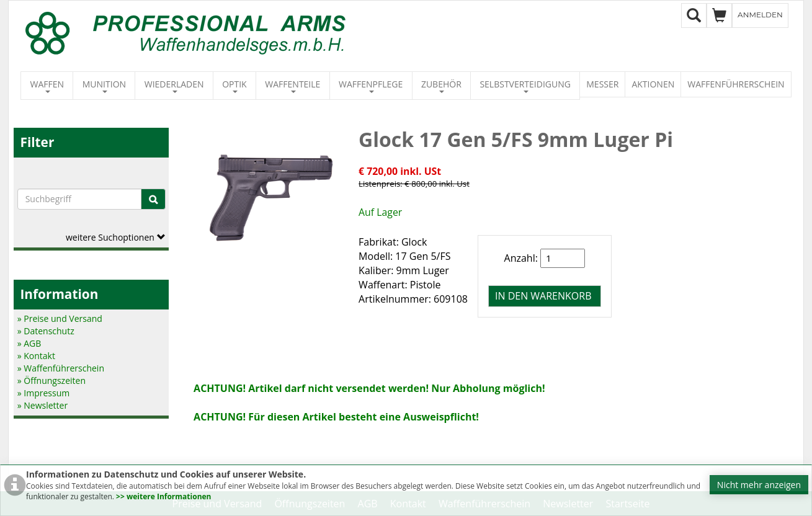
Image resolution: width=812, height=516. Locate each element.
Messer (602, 84)
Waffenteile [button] (292, 86)
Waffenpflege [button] (371, 86)
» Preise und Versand (60, 318)
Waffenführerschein (736, 84)
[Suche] (153, 199)
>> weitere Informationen (163, 496)
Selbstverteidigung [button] (525, 86)
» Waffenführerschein (61, 368)
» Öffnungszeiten (51, 380)
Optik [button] (234, 86)
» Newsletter (42, 405)
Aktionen (653, 84)
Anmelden (760, 15)
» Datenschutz (46, 331)
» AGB (29, 343)
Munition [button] (104, 86)
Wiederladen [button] (174, 86)
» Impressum (44, 393)
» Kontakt (36, 356)
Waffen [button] (47, 86)
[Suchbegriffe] (79, 199)
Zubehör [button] (441, 86)
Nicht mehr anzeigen (759, 485)
